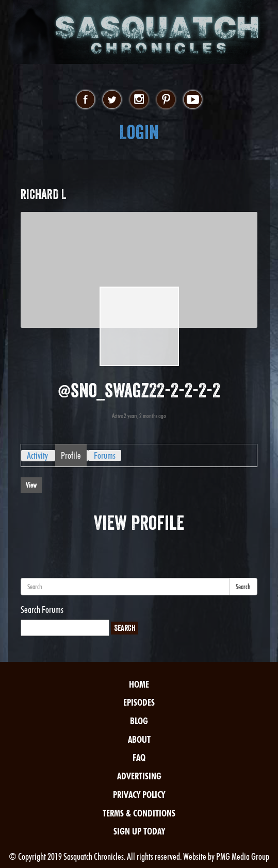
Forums (105, 455)
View (31, 485)
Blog (139, 721)
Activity (37, 455)
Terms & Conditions (139, 813)
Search (243, 587)
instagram (139, 100)
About (139, 739)
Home (139, 684)
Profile (71, 455)
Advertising (139, 776)
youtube (193, 100)
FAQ (139, 757)
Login (139, 132)
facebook (85, 100)
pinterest (166, 100)
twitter (112, 100)
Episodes (139, 702)
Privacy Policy (139, 795)
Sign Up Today (139, 831)
